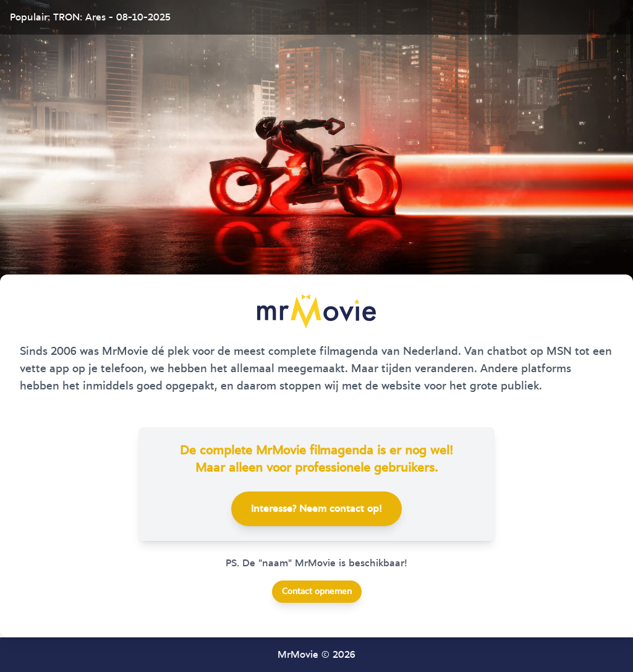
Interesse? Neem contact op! (316, 509)
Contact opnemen (317, 592)
